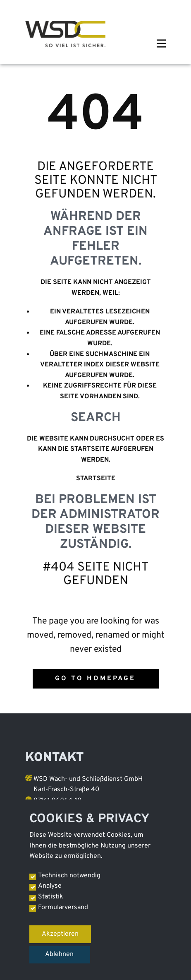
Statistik (51, 897)
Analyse (50, 886)
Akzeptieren (60, 934)
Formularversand (63, 908)
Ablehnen (59, 954)
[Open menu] (161, 43)
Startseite (96, 479)
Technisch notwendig (69, 876)
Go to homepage (95, 679)
